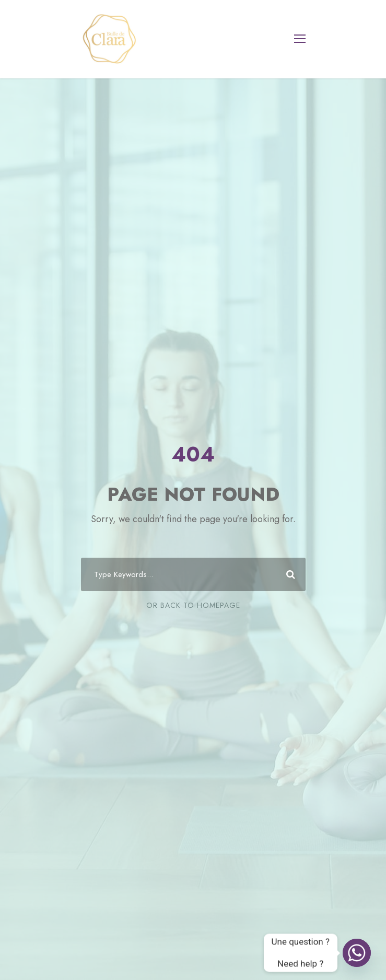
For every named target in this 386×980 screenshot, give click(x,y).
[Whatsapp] (357, 953)
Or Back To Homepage (193, 605)
